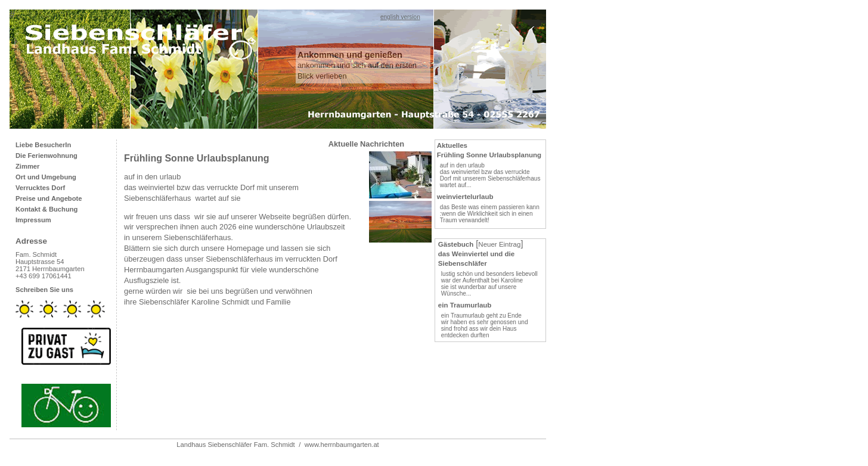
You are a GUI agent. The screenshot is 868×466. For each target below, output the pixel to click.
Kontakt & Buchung (46, 209)
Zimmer (27, 166)
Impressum (33, 220)
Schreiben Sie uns (44, 290)
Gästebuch (456, 244)
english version (400, 17)
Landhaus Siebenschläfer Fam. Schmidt (235, 445)
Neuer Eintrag (499, 244)
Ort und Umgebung (46, 177)
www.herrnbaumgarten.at (342, 445)
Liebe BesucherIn (43, 145)
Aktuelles (452, 145)
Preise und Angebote (49, 198)
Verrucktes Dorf (40, 188)
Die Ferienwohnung (46, 156)
